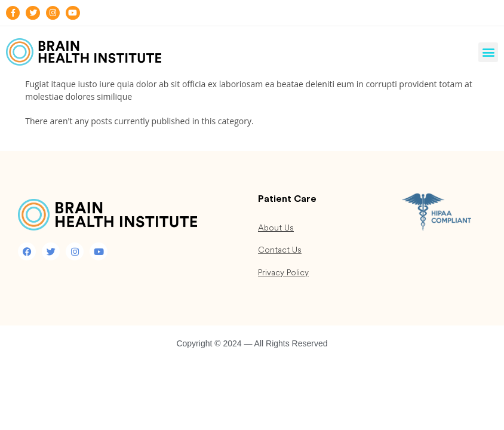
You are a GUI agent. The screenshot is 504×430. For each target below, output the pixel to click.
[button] (488, 52)
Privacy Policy (283, 273)
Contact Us (280, 250)
